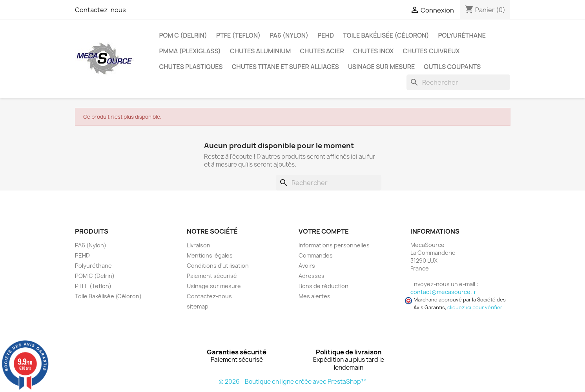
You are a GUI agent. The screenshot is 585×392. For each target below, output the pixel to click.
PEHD (326, 35)
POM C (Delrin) (183, 35)
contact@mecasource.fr (443, 292)
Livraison (199, 245)
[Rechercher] (458, 82)
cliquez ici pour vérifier (475, 308)
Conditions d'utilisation (218, 266)
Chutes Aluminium (260, 51)
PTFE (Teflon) (238, 35)
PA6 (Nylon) (289, 35)
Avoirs (307, 266)
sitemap (198, 306)
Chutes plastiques (191, 67)
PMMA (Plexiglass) (190, 51)
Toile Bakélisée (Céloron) (386, 35)
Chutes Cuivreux (431, 51)
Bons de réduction (323, 286)
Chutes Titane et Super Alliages (285, 67)
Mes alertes (314, 296)
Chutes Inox (374, 51)
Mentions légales (210, 255)
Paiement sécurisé (212, 276)
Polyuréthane (462, 35)
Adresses (312, 276)
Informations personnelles (334, 245)
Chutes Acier (322, 51)
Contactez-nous (100, 10)
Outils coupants (452, 67)
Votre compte (324, 231)
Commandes (316, 255)
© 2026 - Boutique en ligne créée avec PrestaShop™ (292, 382)
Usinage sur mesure (381, 67)
